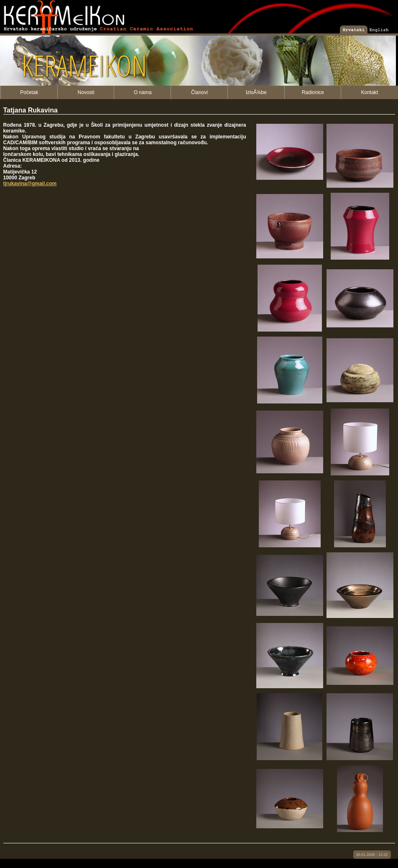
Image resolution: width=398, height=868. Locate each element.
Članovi (199, 92)
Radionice (313, 92)
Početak (29, 92)
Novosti (86, 92)
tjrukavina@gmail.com (30, 184)
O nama (143, 92)
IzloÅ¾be (256, 92)
